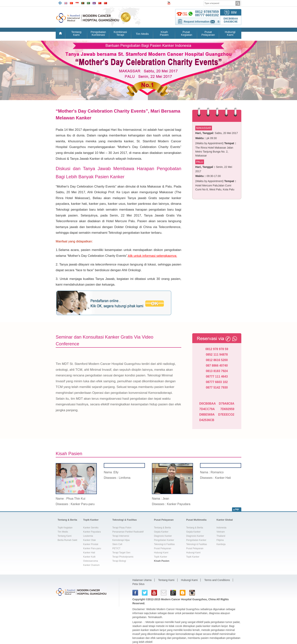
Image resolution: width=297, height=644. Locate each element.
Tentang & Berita (67, 520)
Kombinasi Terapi (120, 33)
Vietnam (221, 532)
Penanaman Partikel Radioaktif (128, 532)
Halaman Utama (142, 580)
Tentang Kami (76, 33)
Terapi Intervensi (121, 536)
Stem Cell (117, 544)
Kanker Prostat (91, 544)
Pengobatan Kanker (164, 540)
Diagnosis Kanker (163, 536)
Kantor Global (225, 520)
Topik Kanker (91, 520)
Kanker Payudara (92, 532)
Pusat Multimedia (196, 520)
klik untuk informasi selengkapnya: (153, 256)
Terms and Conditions (217, 580)
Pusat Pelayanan (208, 33)
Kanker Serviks (91, 528)
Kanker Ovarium (91, 565)
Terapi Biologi (119, 561)
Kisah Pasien (164, 33)
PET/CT (116, 548)
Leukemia (88, 536)
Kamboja (221, 544)
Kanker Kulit (89, 557)
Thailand (221, 536)
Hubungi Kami (230, 33)
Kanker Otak (89, 540)
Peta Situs (138, 584)
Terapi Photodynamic (123, 557)
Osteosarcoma (91, 561)
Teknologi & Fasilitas (125, 520)
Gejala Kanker (161, 532)
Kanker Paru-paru (92, 548)
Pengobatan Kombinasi (98, 33)
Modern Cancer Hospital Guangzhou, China (188, 599)
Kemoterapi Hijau (121, 540)
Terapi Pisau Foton (122, 528)
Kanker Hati (89, 553)
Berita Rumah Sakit (67, 540)
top (237, 509)
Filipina (220, 540)
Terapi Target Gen (121, 553)
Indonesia (221, 528)
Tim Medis (142, 34)
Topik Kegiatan (65, 528)
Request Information (197, 22)
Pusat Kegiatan (186, 33)
